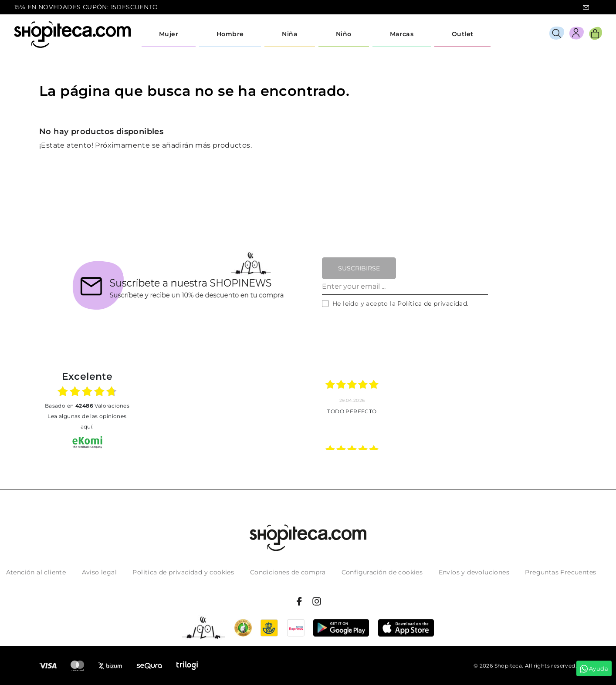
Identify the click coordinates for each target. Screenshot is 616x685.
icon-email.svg (586, 7)
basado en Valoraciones (87, 406)
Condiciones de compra (288, 572)
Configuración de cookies (382, 572)
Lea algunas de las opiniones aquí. (87, 421)
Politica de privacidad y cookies (183, 572)
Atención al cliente (36, 572)
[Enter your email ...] (405, 287)
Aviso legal (99, 572)
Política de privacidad (432, 304)
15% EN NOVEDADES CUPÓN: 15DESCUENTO (86, 7)
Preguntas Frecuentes (560, 572)
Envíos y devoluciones (474, 572)
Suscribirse (359, 268)
